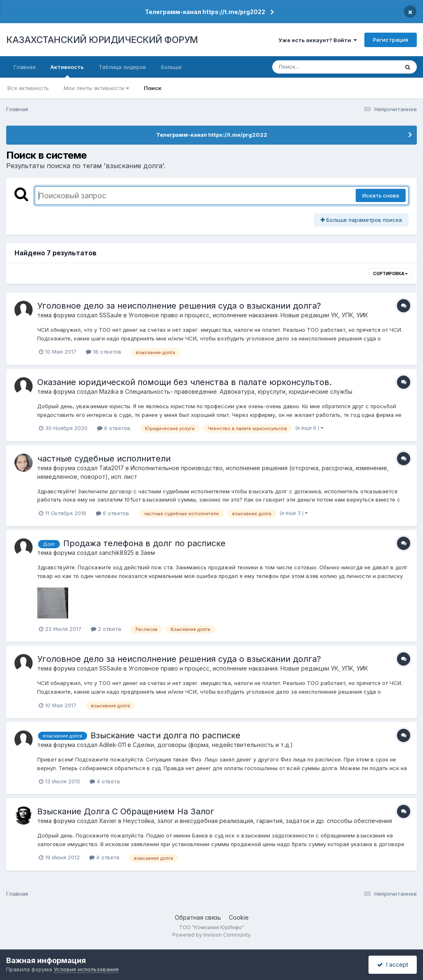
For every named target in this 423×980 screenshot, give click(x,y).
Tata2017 (112, 468)
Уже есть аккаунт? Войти (318, 40)
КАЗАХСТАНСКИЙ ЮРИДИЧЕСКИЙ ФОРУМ (102, 40)
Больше (171, 67)
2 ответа (106, 629)
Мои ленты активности (96, 88)
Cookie (239, 917)
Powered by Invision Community (211, 935)
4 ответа (105, 781)
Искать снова (381, 195)
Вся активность (28, 88)
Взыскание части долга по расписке (165, 735)
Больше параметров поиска (361, 220)
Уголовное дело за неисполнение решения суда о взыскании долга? (179, 306)
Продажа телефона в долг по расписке (144, 543)
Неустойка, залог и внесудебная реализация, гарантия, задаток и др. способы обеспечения (258, 821)
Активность (67, 71)
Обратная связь (198, 917)
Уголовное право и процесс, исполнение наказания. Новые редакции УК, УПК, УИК (248, 315)
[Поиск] (320, 67)
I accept (393, 965)
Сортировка (390, 274)
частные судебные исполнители (104, 459)
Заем (148, 553)
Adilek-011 (113, 745)
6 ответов (114, 428)
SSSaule (111, 315)
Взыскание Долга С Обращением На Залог (126, 811)
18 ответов (104, 352)
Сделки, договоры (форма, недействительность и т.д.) (213, 745)
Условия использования (86, 969)
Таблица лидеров (122, 67)
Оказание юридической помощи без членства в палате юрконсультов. (184, 382)
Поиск (153, 88)
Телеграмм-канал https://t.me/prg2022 (205, 12)
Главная (25, 67)
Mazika (109, 391)
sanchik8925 (116, 553)
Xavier (108, 821)
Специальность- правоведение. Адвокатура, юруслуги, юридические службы (239, 391)
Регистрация (391, 40)
